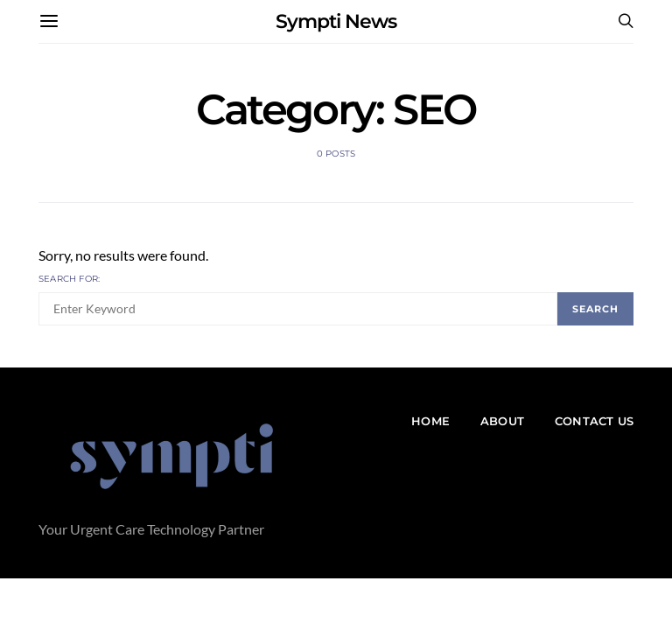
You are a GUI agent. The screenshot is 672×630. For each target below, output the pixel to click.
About (502, 421)
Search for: (69, 279)
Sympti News (336, 21)
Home (430, 421)
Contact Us (594, 421)
